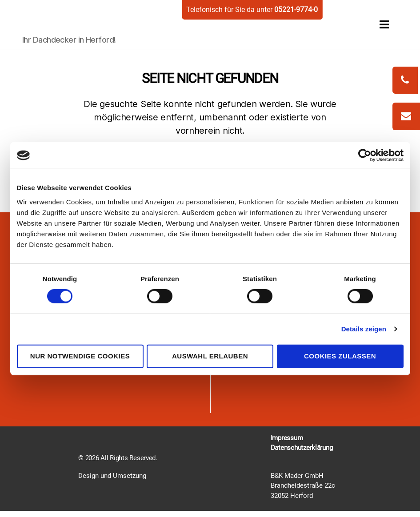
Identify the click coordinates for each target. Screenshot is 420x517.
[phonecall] (405, 80)
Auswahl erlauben (210, 356)
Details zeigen (364, 329)
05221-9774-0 (296, 10)
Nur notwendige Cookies (80, 356)
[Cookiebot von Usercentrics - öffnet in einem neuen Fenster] (365, 155)
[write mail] (406, 116)
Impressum (287, 438)
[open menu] (374, 24)
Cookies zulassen (340, 356)
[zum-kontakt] (406, 117)
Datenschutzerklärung (302, 448)
